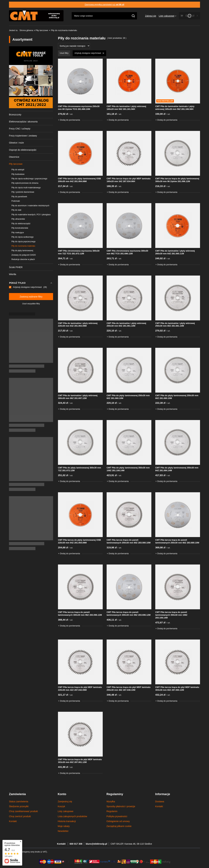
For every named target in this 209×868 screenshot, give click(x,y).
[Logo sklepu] (36, 16)
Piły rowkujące (18, 233)
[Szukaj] (133, 16)
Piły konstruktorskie (20, 228)
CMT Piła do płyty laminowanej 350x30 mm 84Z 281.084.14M (177, 469)
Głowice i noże (16, 143)
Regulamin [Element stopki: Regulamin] (112, 811)
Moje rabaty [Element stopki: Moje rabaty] (64, 826)
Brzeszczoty (15, 115)
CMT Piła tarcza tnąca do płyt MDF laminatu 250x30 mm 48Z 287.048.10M (129, 689)
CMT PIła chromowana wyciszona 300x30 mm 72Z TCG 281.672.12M (79, 252)
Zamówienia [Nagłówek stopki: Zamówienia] (17, 794)
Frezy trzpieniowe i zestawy (23, 136)
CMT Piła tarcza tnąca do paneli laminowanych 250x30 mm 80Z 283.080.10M (129, 541)
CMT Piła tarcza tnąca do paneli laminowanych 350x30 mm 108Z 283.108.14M (171, 615)
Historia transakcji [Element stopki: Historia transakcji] (67, 821)
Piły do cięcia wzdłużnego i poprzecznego (29, 179)
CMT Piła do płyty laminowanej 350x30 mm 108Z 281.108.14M (128, 469)
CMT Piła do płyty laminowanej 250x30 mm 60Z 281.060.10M (128, 397)
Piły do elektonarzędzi (21, 224)
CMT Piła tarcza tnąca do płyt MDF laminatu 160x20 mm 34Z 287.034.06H (129, 180)
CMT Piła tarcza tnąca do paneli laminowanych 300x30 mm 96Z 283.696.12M (129, 614)
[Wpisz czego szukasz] (104, 16)
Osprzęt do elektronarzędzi (23, 150)
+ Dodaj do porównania (69, 120)
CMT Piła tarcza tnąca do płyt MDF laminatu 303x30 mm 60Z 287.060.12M (177, 689)
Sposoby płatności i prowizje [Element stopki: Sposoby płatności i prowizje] (121, 806)
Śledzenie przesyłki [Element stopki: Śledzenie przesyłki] (19, 806)
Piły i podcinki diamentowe (23, 192)
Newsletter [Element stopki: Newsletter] (63, 831)
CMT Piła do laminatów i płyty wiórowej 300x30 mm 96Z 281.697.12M (78, 397)
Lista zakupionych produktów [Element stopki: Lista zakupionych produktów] (72, 816)
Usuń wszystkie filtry (31, 304)
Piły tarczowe (42, 30)
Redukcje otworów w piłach (23, 259)
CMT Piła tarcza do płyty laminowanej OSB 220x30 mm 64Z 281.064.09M (79, 541)
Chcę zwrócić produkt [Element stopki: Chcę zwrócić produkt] (20, 816)
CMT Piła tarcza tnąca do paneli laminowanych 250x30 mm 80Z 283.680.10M (177, 541)
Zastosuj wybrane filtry (31, 297)
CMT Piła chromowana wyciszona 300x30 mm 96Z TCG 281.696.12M (127, 252)
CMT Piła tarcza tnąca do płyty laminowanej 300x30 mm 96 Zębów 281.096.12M (177, 180)
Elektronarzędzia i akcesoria (23, 122)
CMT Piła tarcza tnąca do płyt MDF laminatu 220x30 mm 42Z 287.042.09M (80, 689)
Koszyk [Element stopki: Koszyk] (61, 806)
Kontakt (62, 844)
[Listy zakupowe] (168, 16)
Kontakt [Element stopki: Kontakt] (13, 821)
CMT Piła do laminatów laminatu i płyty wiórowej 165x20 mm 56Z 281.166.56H (175, 108)
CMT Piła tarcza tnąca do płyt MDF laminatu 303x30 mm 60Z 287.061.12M (80, 761)
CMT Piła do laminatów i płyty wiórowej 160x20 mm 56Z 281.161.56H (126, 108)
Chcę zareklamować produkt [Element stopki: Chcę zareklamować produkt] (23, 811)
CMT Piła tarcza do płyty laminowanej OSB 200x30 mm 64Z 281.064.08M (79, 180)
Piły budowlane (18, 174)
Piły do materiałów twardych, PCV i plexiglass (31, 215)
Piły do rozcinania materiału (23, 246)
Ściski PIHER (16, 267)
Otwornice (14, 157)
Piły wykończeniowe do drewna (25, 183)
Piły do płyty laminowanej (22, 251)
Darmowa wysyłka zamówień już (105, 4)
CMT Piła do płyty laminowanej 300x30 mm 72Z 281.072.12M (80, 469)
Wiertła (13, 274)
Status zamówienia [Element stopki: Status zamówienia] (19, 801)
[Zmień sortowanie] (74, 46)
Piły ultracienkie (18, 219)
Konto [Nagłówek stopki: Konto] (62, 794)
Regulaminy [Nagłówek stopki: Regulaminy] (115, 794)
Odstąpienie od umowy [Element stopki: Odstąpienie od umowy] (118, 821)
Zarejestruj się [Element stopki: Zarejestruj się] (65, 801)
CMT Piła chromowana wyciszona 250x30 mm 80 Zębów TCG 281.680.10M (79, 108)
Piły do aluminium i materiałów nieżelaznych (30, 206)
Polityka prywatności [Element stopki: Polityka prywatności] (117, 816)
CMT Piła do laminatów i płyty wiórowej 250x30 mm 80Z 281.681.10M (175, 325)
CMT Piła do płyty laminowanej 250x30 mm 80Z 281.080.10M (177, 397)
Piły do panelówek (19, 197)
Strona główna (26, 30)
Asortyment (22, 39)
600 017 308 (76, 844)
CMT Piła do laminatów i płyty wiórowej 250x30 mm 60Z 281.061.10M (126, 325)
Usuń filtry (64, 53)
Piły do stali (16, 210)
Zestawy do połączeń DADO (24, 255)
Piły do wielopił (18, 170)
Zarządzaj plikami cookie (119, 826)
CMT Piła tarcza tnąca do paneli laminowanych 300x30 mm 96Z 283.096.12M (80, 614)
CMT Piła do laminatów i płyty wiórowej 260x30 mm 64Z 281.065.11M (175, 252)
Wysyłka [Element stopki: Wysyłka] (111, 801)
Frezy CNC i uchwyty (20, 129)
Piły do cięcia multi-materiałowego (26, 188)
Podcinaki (16, 201)
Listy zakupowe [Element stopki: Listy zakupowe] (66, 811)
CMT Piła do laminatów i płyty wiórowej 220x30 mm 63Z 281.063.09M (78, 325)
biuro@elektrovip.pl (96, 844)
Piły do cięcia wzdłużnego (23, 237)
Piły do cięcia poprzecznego (23, 242)
